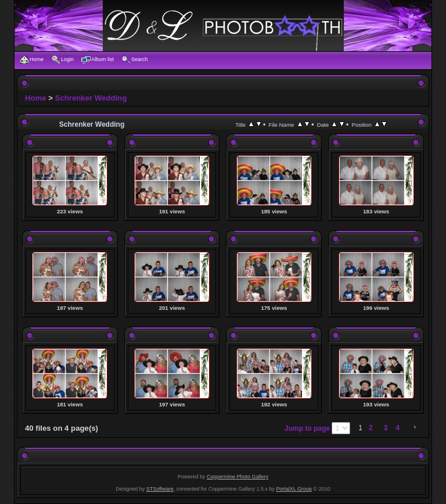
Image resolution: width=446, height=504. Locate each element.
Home (36, 98)
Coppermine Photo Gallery (238, 477)
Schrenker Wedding (91, 98)
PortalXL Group (294, 489)
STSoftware (160, 489)
